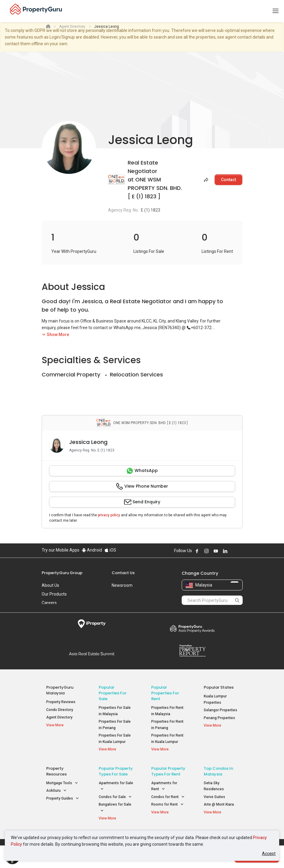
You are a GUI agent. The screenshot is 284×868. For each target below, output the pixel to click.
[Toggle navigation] (276, 11)
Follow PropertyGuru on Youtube (216, 551)
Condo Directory (60, 710)
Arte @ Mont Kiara (219, 805)
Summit (92, 654)
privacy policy (109, 515)
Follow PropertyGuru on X (233, 551)
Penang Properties (219, 718)
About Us (50, 585)
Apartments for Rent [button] (164, 787)
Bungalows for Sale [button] (115, 809)
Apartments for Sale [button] (116, 787)
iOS (110, 550)
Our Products (54, 594)
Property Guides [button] (63, 799)
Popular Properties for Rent (165, 693)
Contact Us (123, 573)
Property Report (192, 651)
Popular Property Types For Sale (116, 772)
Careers (49, 603)
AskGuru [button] (56, 792)
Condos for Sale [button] (115, 798)
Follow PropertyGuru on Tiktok (240, 551)
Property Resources (56, 772)
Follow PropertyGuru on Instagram (206, 551)
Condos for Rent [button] (168, 798)
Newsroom (122, 585)
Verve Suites (214, 797)
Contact (228, 180)
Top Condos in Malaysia (218, 772)
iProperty (92, 624)
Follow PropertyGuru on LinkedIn (225, 551)
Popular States (219, 687)
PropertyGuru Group (62, 573)
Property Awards (192, 628)
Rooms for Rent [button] (168, 805)
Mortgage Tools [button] (62, 784)
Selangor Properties (220, 710)
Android (92, 550)
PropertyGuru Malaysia (60, 690)
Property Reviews (61, 702)
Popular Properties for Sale (113, 693)
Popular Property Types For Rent (168, 772)
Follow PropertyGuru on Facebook (197, 551)
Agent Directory (59, 717)
